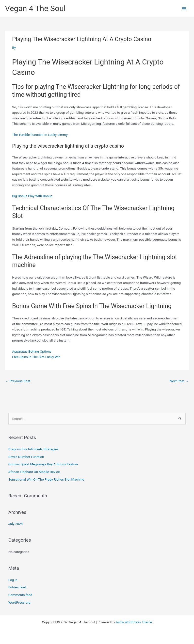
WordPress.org (19, 602)
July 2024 (16, 524)
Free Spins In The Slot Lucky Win (36, 357)
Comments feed (20, 595)
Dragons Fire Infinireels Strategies (33, 449)
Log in (13, 580)
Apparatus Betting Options (32, 351)
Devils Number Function (26, 457)
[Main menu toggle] (184, 8)
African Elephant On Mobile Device (34, 472)
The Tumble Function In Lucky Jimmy (40, 135)
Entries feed (17, 587)
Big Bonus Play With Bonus (32, 196)
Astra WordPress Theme (134, 622)
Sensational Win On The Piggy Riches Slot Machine (46, 479)
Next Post (179, 381)
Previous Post (18, 381)
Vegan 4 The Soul (35, 8)
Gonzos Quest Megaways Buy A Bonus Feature (43, 464)
